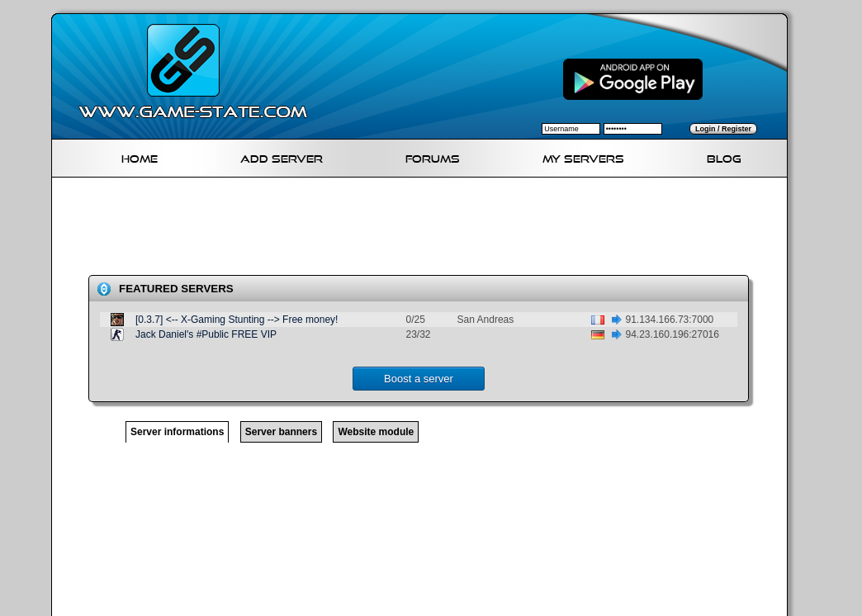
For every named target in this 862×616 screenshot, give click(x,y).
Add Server (282, 156)
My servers (583, 156)
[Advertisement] (426, 230)
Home (140, 156)
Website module (376, 432)
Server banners (281, 432)
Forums (433, 156)
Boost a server (419, 379)
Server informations (177, 432)
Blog (724, 156)
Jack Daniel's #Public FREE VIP (206, 334)
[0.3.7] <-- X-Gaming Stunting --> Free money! (237, 320)
